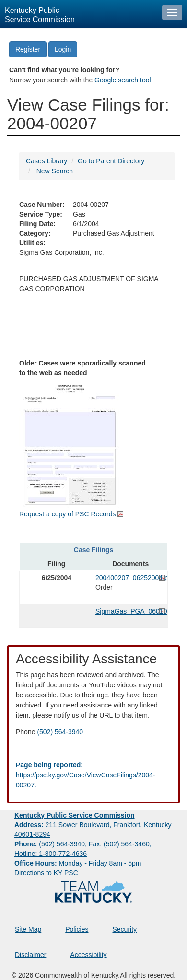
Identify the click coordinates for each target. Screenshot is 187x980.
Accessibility (88, 955)
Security (125, 929)
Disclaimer (30, 955)
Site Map (28, 929)
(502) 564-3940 (60, 732)
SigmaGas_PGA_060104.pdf (130, 611)
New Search (55, 171)
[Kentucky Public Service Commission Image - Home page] (79, 14)
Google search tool (123, 80)
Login (63, 49)
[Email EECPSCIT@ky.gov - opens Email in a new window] (93, 775)
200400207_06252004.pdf (130, 578)
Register (28, 49)
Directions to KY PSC (46, 873)
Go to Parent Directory (111, 161)
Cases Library (47, 161)
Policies (77, 929)
